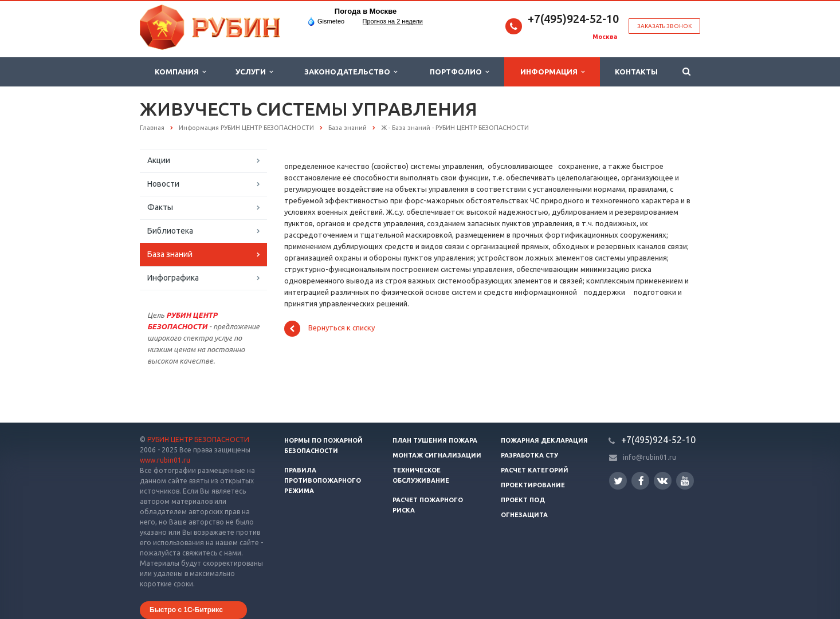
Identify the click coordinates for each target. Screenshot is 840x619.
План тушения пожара (435, 440)
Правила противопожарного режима (323, 480)
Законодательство (351, 72)
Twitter (618, 481)
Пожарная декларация (544, 440)
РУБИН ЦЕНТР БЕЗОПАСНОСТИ (198, 439)
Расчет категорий (535, 470)
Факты (160, 207)
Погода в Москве (366, 11)
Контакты (636, 72)
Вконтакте (662, 480)
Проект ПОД (523, 500)
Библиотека (170, 231)
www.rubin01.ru (165, 460)
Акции (159, 160)
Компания (180, 72)
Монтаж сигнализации (437, 455)
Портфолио (459, 72)
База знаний (170, 254)
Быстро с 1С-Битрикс (186, 610)
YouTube (685, 481)
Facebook (641, 481)
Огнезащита (524, 515)
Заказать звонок (664, 26)
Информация (552, 72)
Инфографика (173, 278)
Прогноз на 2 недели (393, 21)
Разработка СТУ (529, 455)
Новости (163, 184)
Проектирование (533, 485)
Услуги (254, 72)
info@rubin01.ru (649, 457)
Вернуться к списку (329, 329)
